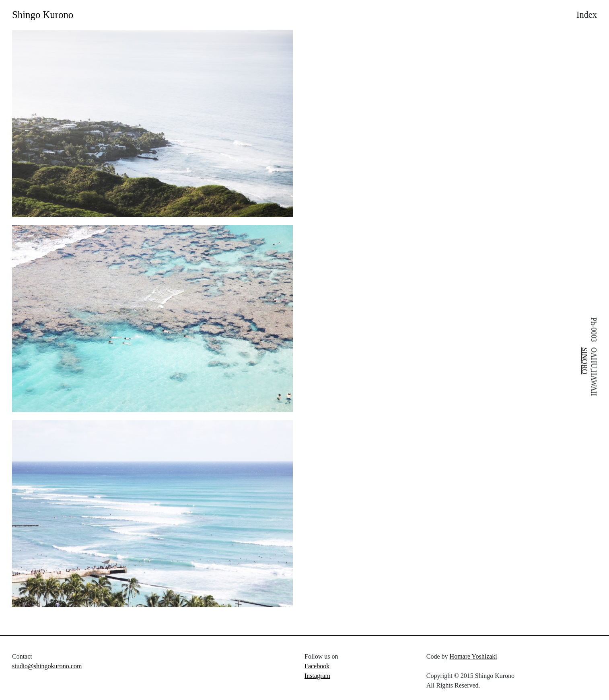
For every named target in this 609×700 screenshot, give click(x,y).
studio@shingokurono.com (47, 666)
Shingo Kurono (43, 15)
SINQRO (584, 361)
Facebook (317, 666)
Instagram (317, 676)
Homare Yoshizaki (473, 656)
